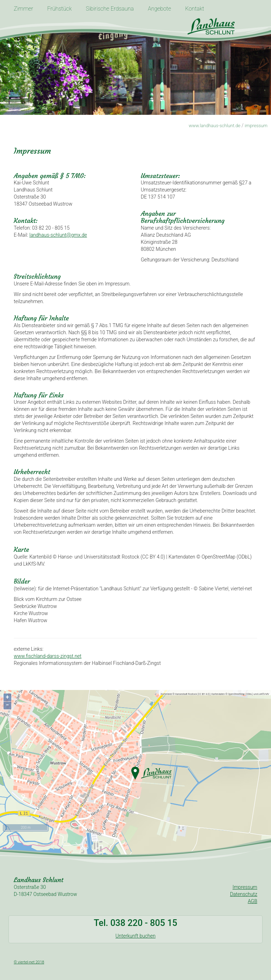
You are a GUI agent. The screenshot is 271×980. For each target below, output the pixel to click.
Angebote (159, 9)
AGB (252, 901)
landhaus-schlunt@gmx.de (58, 235)
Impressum (245, 887)
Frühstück (59, 9)
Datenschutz (244, 894)
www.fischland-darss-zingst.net (48, 656)
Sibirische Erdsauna (110, 9)
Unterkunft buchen (135, 936)
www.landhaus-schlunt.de (215, 126)
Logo (169, 21)
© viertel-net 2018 (29, 962)
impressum (256, 126)
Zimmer (23, 9)
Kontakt (195, 9)
